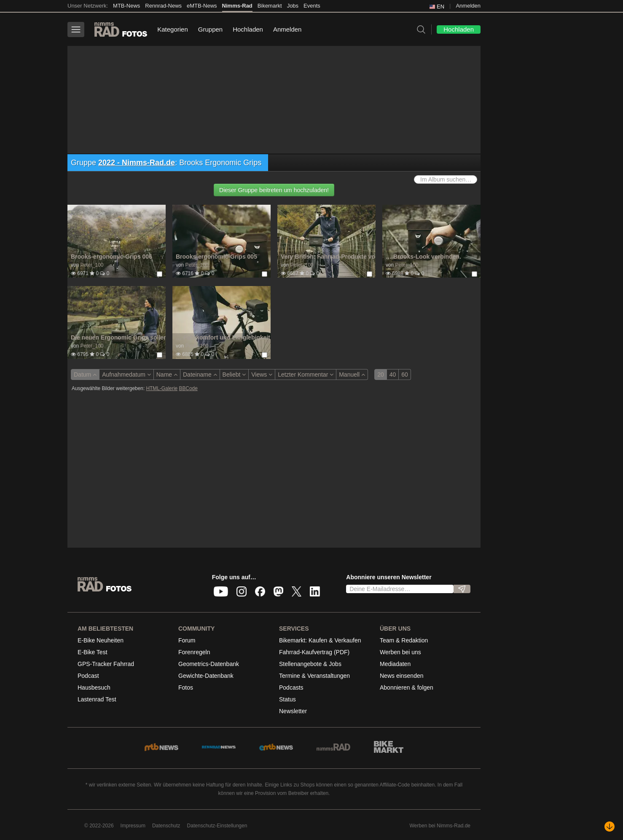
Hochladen (248, 29)
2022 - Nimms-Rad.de (137, 163)
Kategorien (173, 29)
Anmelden (468, 6)
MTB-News (126, 6)
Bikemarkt (270, 6)
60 (405, 375)
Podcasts (291, 688)
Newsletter (293, 711)
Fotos (186, 688)
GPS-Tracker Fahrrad (106, 664)
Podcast (88, 676)
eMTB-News (202, 6)
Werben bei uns (400, 652)
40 (393, 375)
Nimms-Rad (237, 6)
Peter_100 (92, 265)
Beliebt (234, 375)
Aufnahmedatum (126, 375)
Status (287, 699)
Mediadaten (395, 664)
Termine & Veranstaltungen (314, 676)
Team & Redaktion (404, 640)
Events (312, 6)
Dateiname (200, 375)
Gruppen (210, 29)
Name (167, 375)
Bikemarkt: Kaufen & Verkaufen (320, 640)
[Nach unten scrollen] (610, 827)
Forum (187, 640)
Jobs (293, 6)
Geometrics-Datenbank (209, 664)
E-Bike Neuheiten (101, 640)
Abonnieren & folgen (407, 688)
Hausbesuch (94, 688)
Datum (85, 375)
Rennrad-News (163, 6)
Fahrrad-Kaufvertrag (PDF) (314, 652)
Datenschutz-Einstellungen (217, 826)
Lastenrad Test (97, 699)
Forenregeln (194, 652)
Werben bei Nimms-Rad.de (440, 826)
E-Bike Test (93, 652)
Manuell (352, 375)
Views (262, 375)
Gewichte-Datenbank (206, 676)
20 (381, 375)
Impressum (133, 826)
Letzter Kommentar (306, 375)
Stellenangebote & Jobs (310, 664)
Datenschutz (166, 826)
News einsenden (402, 676)
